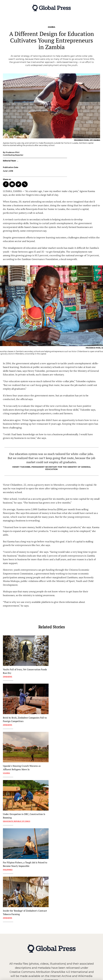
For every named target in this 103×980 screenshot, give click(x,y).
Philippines (8, 870)
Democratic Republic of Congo (17, 821)
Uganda (6, 773)
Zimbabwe (8, 677)
